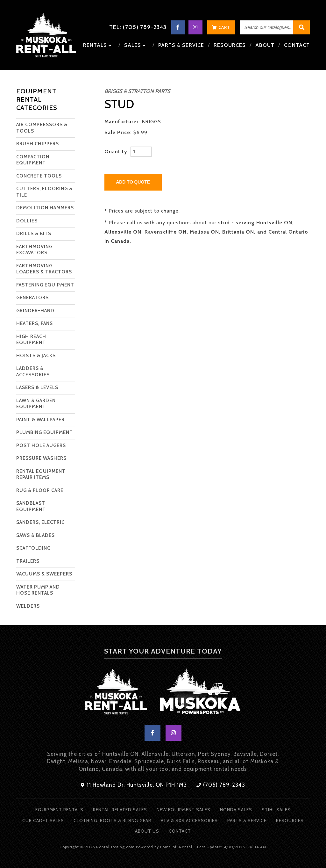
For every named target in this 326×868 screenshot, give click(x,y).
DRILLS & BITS (34, 234)
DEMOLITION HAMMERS (45, 208)
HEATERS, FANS (35, 323)
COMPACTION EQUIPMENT (33, 160)
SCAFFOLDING (33, 548)
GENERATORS (32, 298)
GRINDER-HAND (35, 311)
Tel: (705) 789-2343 (138, 27)
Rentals (97, 45)
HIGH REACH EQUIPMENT (31, 340)
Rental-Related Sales (120, 810)
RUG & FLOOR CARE (40, 490)
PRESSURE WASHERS (41, 458)
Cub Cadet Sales (43, 821)
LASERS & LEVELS (37, 387)
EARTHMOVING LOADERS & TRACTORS (44, 269)
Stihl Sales (276, 810)
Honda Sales (236, 810)
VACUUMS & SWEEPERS (44, 574)
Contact (297, 45)
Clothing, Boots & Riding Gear (112, 821)
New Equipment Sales (184, 810)
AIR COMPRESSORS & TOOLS (42, 128)
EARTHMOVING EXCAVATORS (34, 250)
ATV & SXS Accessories (189, 821)
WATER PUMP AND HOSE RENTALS (38, 590)
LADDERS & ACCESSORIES (33, 372)
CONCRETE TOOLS (39, 176)
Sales (135, 45)
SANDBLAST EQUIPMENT (31, 506)
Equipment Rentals (59, 810)
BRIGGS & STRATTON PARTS (137, 91)
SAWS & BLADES (35, 535)
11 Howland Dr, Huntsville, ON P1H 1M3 (134, 785)
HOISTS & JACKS (36, 356)
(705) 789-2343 (221, 785)
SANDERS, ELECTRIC (40, 522)
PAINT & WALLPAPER (40, 420)
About (265, 45)
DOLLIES (27, 221)
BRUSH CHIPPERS (38, 144)
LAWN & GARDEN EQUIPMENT (36, 404)
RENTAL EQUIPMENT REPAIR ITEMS (41, 474)
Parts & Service (181, 45)
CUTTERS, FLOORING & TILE (44, 192)
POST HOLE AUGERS (41, 445)
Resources (230, 45)
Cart (221, 27)
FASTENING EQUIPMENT (45, 285)
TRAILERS (28, 561)
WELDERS (28, 606)
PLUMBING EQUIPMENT (45, 432)
